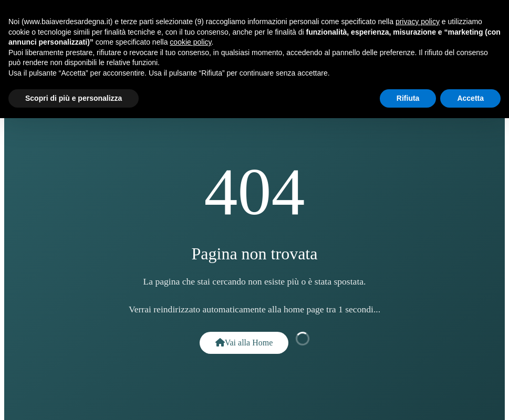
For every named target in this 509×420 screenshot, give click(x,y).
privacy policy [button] (418, 22)
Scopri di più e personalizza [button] (74, 98)
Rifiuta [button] (408, 98)
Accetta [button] (470, 98)
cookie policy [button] (190, 42)
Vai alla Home (244, 343)
